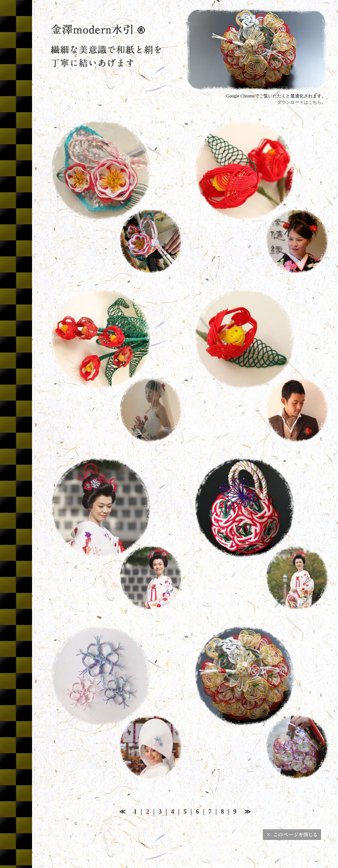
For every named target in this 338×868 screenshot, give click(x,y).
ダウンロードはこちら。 (302, 102)
